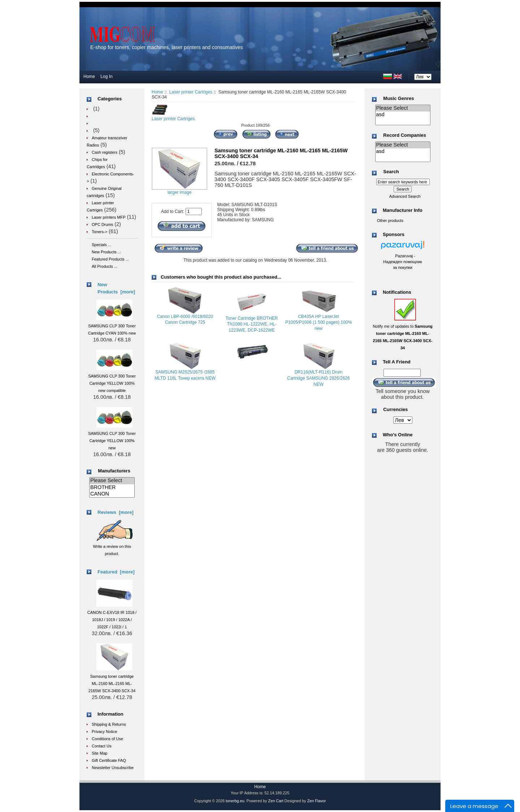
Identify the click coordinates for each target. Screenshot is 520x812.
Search (391, 172)
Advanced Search (405, 196)
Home (89, 77)
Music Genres (398, 98)
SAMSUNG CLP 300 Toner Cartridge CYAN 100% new (112, 326)
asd (403, 115)
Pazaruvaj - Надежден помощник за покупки (402, 262)
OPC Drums (102, 224)
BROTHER (112, 488)
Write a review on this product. (113, 546)
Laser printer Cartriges (191, 92)
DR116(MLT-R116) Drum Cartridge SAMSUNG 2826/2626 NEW (318, 378)
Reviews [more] (116, 512)
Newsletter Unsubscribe (113, 768)
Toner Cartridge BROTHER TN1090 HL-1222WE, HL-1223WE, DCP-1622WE (252, 324)
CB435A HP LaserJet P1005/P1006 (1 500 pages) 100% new (318, 323)
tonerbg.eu (235, 801)
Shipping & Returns (109, 724)
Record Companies (404, 135)
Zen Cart (276, 801)
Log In (106, 77)
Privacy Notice (104, 732)
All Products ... (105, 266)
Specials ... (101, 245)
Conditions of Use (107, 739)
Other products (390, 221)
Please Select (112, 481)
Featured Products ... (110, 259)
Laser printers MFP (109, 217)
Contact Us (101, 746)
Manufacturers (114, 471)
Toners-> (99, 232)
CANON (112, 494)
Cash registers (105, 152)
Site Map (99, 753)
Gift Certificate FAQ (109, 760)
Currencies (395, 410)
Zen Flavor (317, 801)
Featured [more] (116, 572)
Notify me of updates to (403, 333)
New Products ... (106, 252)
